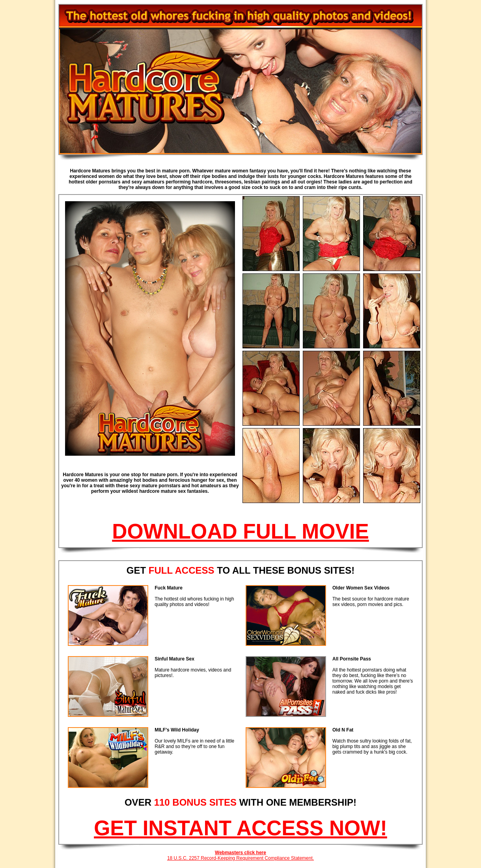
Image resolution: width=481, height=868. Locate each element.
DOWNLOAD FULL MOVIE (240, 531)
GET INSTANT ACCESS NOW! (240, 828)
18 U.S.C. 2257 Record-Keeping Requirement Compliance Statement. (240, 858)
